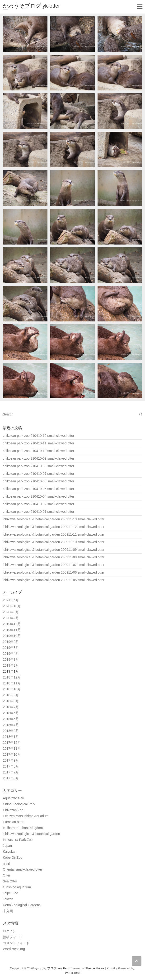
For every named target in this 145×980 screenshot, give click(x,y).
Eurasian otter (13, 822)
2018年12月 (12, 677)
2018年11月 (12, 683)
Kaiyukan (10, 852)
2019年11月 (12, 630)
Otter (7, 875)
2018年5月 (11, 719)
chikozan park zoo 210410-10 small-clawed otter (38, 451)
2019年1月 (11, 671)
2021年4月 (11, 600)
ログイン (9, 931)
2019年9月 (11, 642)
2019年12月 (12, 624)
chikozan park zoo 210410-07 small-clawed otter (38, 474)
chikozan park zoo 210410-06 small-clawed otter (38, 481)
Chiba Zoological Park (19, 804)
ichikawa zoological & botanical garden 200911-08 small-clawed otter (54, 557)
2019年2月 (11, 665)
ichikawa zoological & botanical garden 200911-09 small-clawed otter (54, 550)
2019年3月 (11, 660)
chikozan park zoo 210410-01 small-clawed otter (38, 512)
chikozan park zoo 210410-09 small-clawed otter (38, 458)
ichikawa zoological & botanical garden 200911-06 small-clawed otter (54, 572)
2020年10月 (12, 606)
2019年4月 (11, 654)
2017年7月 (11, 772)
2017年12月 (12, 743)
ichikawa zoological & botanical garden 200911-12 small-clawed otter (54, 527)
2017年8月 (11, 766)
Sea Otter (10, 881)
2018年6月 (11, 713)
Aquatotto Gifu (14, 798)
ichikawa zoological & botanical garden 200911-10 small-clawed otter (54, 542)
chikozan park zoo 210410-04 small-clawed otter (38, 496)
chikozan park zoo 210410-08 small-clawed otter (38, 466)
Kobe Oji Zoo (13, 857)
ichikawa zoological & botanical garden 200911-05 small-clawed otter (54, 580)
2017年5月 (11, 778)
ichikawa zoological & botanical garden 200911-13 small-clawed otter (54, 519)
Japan (7, 846)
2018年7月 (11, 707)
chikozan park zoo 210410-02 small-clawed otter (38, 504)
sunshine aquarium (17, 887)
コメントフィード (16, 943)
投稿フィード (13, 937)
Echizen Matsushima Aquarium (26, 816)
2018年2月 (11, 731)
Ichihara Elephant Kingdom (23, 828)
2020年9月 (11, 612)
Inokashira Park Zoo (18, 840)
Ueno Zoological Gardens (22, 905)
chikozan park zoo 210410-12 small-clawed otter (38, 436)
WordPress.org (14, 949)
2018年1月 (11, 737)
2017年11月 (12, 749)
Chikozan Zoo (13, 810)
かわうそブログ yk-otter (31, 6)
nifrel (6, 863)
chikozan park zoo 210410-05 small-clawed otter (38, 489)
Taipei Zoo (11, 893)
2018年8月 (11, 701)
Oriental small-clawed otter (23, 869)
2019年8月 (11, 648)
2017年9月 (11, 760)
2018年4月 (11, 725)
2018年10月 (12, 689)
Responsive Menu (139, 6)
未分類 (8, 911)
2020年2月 (11, 618)
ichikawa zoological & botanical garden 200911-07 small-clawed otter (54, 565)
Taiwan (8, 899)
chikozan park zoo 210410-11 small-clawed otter (38, 443)
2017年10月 (12, 754)
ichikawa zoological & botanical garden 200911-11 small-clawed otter (54, 534)
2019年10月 (12, 636)
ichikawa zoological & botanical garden (31, 834)
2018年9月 (11, 695)
